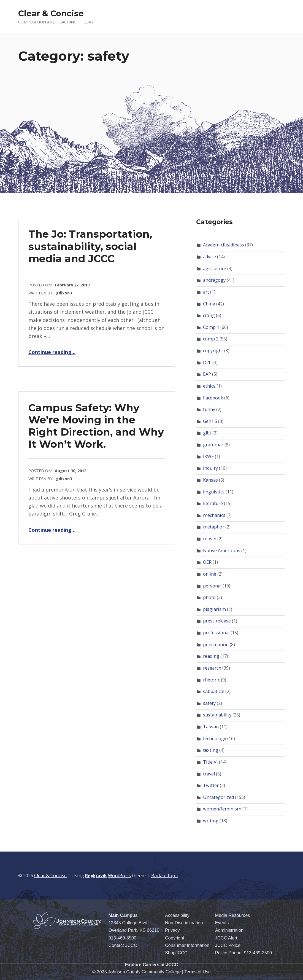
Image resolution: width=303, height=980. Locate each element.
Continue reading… (52, 352)
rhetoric (211, 680)
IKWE (208, 457)
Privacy (172, 930)
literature (213, 503)
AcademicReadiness (224, 245)
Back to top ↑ (165, 876)
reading (211, 656)
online (210, 574)
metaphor (214, 527)
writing (211, 821)
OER (207, 562)
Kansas (210, 480)
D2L (207, 363)
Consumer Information (187, 945)
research (212, 668)
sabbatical (214, 691)
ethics (209, 386)
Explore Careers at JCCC (152, 965)
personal (212, 586)
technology (215, 739)
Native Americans (222, 551)
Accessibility (177, 915)
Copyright (175, 938)
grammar (213, 445)
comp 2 (211, 339)
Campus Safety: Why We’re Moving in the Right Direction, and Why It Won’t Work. (96, 426)
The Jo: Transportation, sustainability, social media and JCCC (90, 246)
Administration (229, 930)
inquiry (210, 468)
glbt (207, 433)
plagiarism (214, 609)
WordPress (119, 876)
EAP (207, 374)
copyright (213, 351)
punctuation (216, 645)
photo (209, 597)
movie (210, 539)
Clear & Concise (51, 13)
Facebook (213, 398)
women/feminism (222, 809)
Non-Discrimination (184, 923)
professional (216, 633)
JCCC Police (228, 945)
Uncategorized (218, 797)
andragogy (214, 280)
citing (209, 315)
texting (211, 750)
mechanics (214, 515)
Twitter (211, 785)
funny (209, 409)
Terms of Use (198, 972)
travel (209, 774)
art (206, 292)
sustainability (217, 715)
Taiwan (211, 727)
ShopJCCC (176, 953)
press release (217, 621)
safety (209, 703)
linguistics (214, 492)
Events (222, 923)
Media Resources (233, 915)
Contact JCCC (123, 945)
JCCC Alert (226, 938)
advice (209, 257)
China (209, 304)
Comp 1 (211, 327)
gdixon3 (64, 293)
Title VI (210, 762)
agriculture (215, 269)
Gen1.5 (210, 421)
